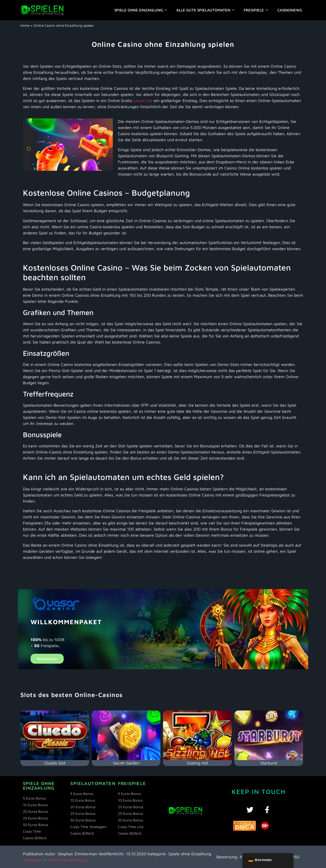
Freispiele (256, 10)
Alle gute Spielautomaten (205, 10)
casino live (143, 101)
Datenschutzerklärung (68, 860)
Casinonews (290, 10)
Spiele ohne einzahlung (141, 10)
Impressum (33, 860)
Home (25, 25)
